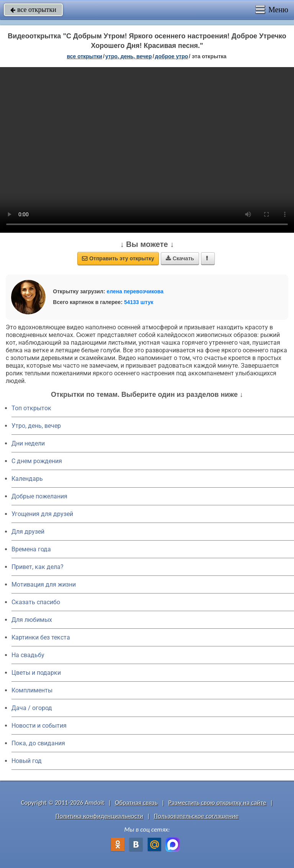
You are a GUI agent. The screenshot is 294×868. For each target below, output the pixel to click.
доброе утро (172, 56)
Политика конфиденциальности (99, 816)
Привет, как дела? (38, 567)
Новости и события (39, 726)
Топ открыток (31, 408)
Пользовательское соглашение (196, 816)
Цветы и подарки (36, 673)
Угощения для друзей (42, 514)
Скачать (180, 258)
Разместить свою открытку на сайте (217, 803)
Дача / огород (32, 708)
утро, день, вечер (129, 56)
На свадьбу (28, 655)
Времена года (31, 549)
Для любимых (32, 620)
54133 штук (139, 302)
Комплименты (32, 690)
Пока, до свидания (38, 743)
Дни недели (28, 443)
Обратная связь (136, 803)
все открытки (33, 10)
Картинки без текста (41, 637)
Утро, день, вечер (36, 426)
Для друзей (28, 532)
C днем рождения (37, 461)
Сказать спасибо (36, 602)
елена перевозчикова (135, 291)
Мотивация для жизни (44, 584)
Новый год (27, 761)
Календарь (27, 479)
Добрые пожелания (39, 496)
